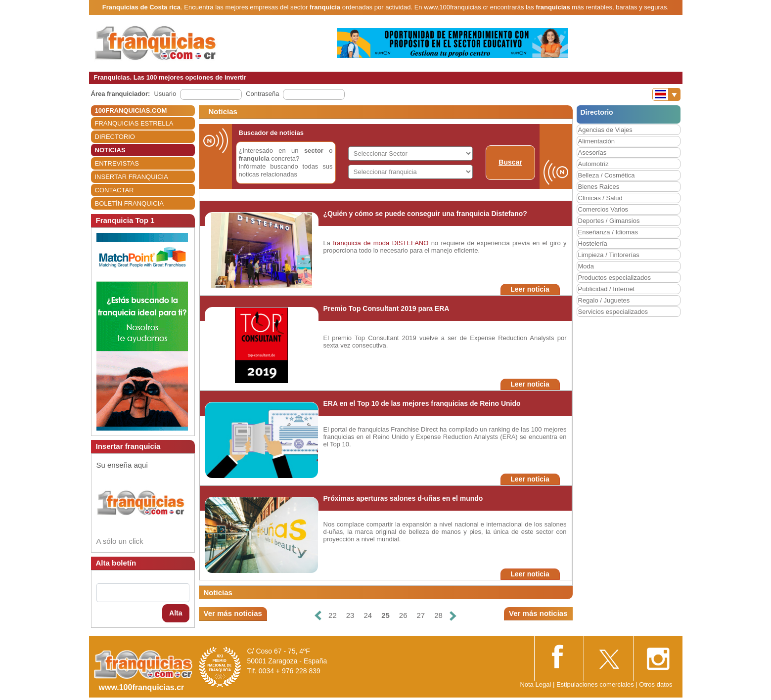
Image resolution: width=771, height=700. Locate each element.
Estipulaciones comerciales (596, 684)
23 (350, 615)
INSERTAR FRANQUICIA (132, 177)
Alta (176, 613)
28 (438, 615)
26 (403, 615)
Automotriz (593, 164)
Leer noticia (530, 289)
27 (421, 615)
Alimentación (596, 141)
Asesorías (592, 153)
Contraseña (262, 94)
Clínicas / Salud (600, 198)
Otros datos (656, 684)
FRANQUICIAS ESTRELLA (134, 123)
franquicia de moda (361, 243)
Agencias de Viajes (605, 130)
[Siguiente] (453, 616)
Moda (586, 266)
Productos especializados (614, 278)
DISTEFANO (410, 243)
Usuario (165, 94)
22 (333, 615)
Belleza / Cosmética (607, 175)
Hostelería (593, 243)
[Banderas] (666, 94)
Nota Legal (535, 684)
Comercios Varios (603, 209)
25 (385, 615)
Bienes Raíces (599, 187)
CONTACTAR (114, 190)
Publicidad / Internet (607, 289)
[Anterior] (318, 616)
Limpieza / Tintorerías (609, 255)
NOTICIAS (110, 150)
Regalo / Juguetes (604, 300)
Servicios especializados (613, 312)
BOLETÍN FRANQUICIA (129, 203)
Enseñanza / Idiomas (608, 232)
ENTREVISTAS (117, 163)
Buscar (510, 162)
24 (368, 615)
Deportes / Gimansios (609, 221)
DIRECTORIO (115, 137)
